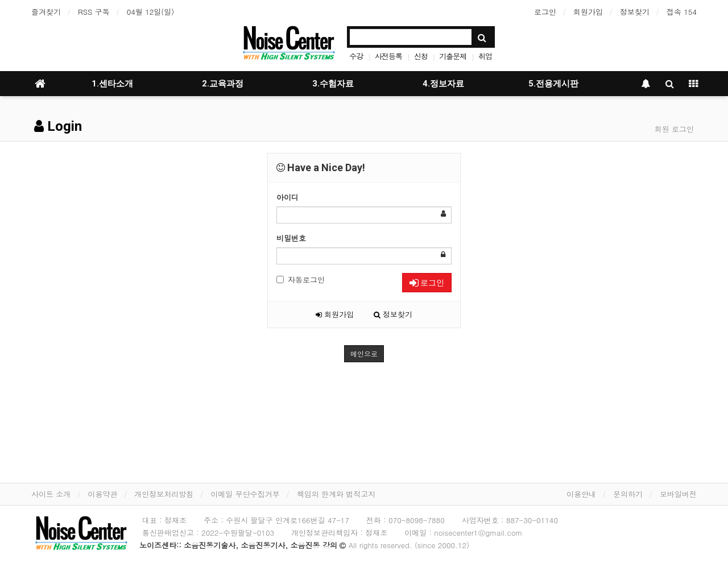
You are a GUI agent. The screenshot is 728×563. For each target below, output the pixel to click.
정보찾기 (635, 12)
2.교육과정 (223, 84)
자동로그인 (301, 280)
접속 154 (682, 12)
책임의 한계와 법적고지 (336, 494)
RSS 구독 (94, 12)
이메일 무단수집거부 (245, 494)
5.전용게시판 (553, 84)
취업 (485, 56)
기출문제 (453, 56)
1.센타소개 (112, 84)
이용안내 (581, 494)
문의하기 (628, 494)
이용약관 (102, 494)
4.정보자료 (443, 84)
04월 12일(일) (150, 12)
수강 (356, 56)
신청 (421, 56)
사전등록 (388, 56)
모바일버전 (678, 494)
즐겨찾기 (46, 12)
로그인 (545, 12)
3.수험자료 (333, 84)
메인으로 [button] (364, 353)
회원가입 (588, 12)
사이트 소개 (51, 494)
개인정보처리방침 (164, 494)
